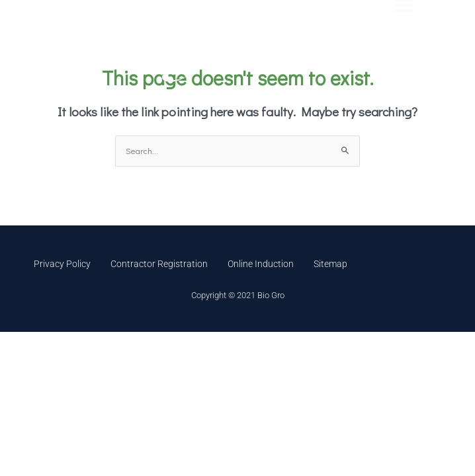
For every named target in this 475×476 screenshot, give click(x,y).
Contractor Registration (159, 264)
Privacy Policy (62, 264)
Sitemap (330, 264)
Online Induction (261, 264)
